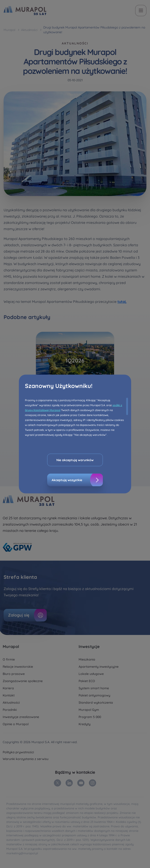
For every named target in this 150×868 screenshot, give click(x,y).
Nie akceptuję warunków (75, 460)
